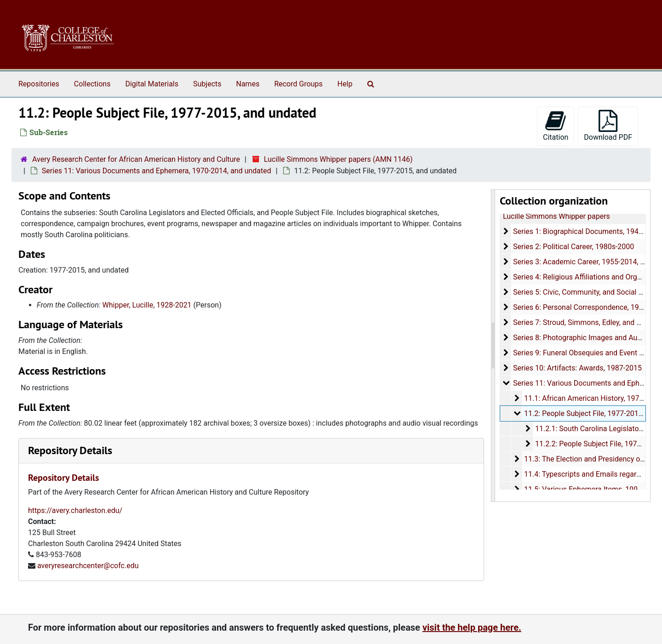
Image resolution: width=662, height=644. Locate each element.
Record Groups (298, 84)
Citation (556, 126)
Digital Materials (152, 84)
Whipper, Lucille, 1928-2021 (147, 305)
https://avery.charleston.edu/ (75, 510)
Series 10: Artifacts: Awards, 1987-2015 (577, 368)
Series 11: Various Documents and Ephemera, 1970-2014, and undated (157, 171)
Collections (92, 84)
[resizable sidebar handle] (493, 346)
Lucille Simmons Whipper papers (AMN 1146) (338, 159)
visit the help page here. (472, 627)
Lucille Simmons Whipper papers (556, 216)
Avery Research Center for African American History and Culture (136, 159)
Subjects (207, 84)
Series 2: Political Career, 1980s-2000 (573, 247)
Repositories (39, 84)
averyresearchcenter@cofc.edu (88, 566)
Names (248, 84)
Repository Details (70, 450)
